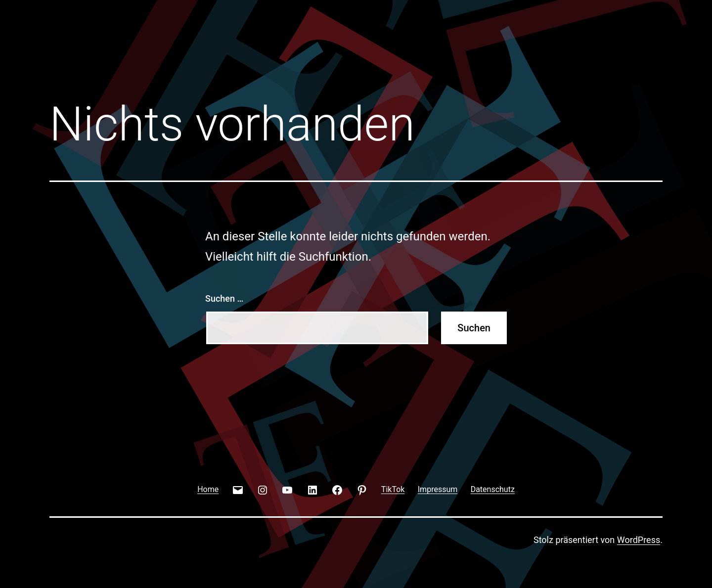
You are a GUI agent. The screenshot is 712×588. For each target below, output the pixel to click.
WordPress (639, 540)
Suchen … (224, 298)
